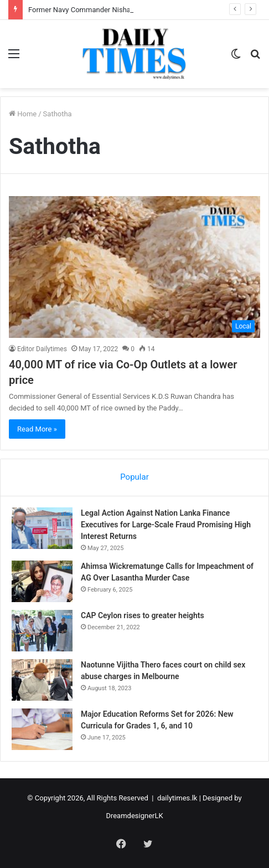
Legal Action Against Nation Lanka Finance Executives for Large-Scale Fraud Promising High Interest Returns (166, 525)
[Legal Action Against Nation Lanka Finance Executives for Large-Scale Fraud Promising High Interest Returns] (42, 528)
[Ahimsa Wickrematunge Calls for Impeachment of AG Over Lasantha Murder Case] (42, 581)
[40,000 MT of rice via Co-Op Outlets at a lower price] (134, 267)
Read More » (37, 429)
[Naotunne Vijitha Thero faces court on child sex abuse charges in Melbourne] (42, 680)
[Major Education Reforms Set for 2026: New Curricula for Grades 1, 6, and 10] (42, 729)
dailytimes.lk (177, 798)
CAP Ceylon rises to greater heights (143, 615)
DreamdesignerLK (134, 816)
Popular (134, 477)
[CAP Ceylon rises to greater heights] (42, 631)
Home (23, 114)
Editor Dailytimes (42, 349)
